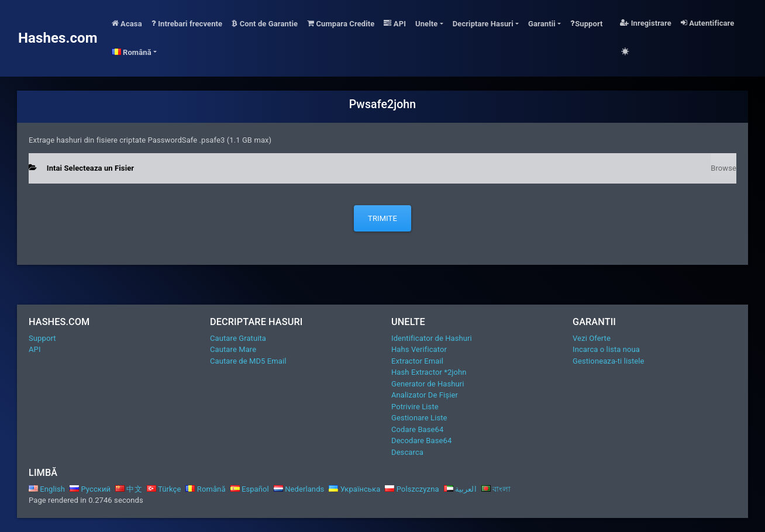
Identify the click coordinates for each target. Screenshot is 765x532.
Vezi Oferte (592, 338)
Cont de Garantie (265, 24)
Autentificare (708, 23)
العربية (460, 489)
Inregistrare (646, 23)
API (395, 24)
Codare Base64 (417, 429)
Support (587, 24)
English (47, 489)
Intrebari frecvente (187, 24)
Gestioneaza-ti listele (609, 361)
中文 (129, 489)
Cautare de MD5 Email (248, 361)
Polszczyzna (412, 489)
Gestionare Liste (419, 418)
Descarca (407, 452)
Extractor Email (417, 361)
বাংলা (496, 489)
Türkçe (164, 489)
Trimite (382, 218)
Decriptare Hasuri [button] (483, 24)
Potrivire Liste (415, 407)
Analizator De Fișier (425, 395)
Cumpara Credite (341, 24)
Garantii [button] (542, 24)
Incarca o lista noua (606, 349)
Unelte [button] (426, 24)
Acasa (127, 24)
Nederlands (299, 489)
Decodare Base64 (421, 441)
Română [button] (132, 52)
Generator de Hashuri (428, 384)
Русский (90, 489)
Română (205, 489)
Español (250, 489)
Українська (354, 489)
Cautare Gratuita (238, 338)
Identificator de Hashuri (432, 338)
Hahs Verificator (419, 349)
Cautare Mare (233, 349)
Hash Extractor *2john (429, 372)
